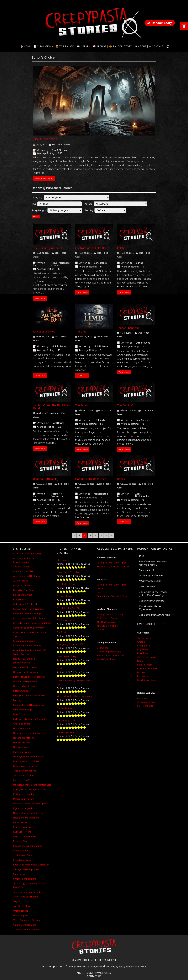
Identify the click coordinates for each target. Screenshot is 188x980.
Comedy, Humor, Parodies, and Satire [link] (32, 623)
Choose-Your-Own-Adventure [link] (28, 609)
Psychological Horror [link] (24, 827)
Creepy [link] (141, 642)
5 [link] (101, 535)
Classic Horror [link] (145, 638)
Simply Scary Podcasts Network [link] (113, 566)
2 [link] (85, 535)
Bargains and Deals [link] (23, 585)
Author (88, 204)
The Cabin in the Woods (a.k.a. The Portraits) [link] (153, 594)
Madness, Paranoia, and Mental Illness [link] (32, 785)
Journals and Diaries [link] (24, 775)
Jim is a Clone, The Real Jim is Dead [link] (52, 407)
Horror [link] (141, 661)
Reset (36, 216)
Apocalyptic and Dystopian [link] (27, 576)
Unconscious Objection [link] (68, 572)
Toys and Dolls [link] (21, 901)
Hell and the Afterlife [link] (24, 738)
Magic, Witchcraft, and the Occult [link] (30, 790)
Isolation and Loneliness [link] (25, 766)
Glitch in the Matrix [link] (147, 657)
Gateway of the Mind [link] (151, 575)
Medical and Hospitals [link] (24, 794)
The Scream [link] (83, 405)
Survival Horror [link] (21, 874)
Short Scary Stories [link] (147, 680)
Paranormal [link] (143, 676)
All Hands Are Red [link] (44, 332)
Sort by (89, 210)
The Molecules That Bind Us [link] (70, 608)
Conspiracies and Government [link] (29, 628)
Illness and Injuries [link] (22, 752)
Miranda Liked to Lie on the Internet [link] (75, 696)
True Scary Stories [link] (23, 906)
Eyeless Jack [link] (146, 570)
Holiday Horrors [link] (21, 747)
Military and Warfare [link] (24, 799)
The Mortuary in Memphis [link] (49, 248)
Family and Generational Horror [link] (29, 696)
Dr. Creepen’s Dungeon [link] (109, 618)
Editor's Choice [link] (21, 691)
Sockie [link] (121, 479)
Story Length (39, 210)
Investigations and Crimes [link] (26, 761)
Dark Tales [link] (143, 653)
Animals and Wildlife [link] (23, 571)
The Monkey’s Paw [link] (66, 584)
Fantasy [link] (17, 700)
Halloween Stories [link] (22, 728)
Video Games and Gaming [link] (27, 920)
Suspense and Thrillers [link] (25, 879)
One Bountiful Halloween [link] (91, 479)
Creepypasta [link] (144, 646)
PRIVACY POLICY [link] (102, 973)
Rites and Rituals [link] (21, 841)
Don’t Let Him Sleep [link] (67, 656)
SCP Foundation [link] (145, 706)
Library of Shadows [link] (147, 669)
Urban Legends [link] (21, 915)
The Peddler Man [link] (65, 732)
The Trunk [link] (62, 632)
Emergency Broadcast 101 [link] (70, 644)
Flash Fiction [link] (19, 714)
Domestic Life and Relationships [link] (29, 677)
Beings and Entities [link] (23, 595)
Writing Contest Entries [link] (25, 925)
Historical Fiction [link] (22, 743)
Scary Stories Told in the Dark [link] (112, 596)
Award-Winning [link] (21, 581)
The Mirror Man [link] (45, 139)
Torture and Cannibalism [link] (25, 897)
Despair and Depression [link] (25, 672)
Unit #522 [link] (102, 630)
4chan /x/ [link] (142, 698)
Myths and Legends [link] (23, 808)
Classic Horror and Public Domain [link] (30, 618)
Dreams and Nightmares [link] (26, 681)
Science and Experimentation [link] (28, 846)
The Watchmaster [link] (66, 596)
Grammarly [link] (103, 648)
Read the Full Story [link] (44, 179)
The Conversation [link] (66, 620)
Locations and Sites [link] (23, 780)
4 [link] (96, 535)
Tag (34, 204)
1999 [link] (142, 556)
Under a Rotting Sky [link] (46, 479)
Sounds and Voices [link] (23, 860)
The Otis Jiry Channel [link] (108, 626)
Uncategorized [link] (21, 911)
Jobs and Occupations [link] (25, 771)
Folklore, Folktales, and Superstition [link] (31, 719)
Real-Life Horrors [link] (22, 832)
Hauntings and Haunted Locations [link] (30, 733)
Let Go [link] (121, 248)
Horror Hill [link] (102, 592)
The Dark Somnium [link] (107, 622)
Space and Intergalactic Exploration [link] (31, 865)
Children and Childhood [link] (25, 604)
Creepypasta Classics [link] (24, 641)
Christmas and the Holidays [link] (27, 614)
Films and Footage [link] (23, 710)
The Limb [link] (81, 332)
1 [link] (79, 535)
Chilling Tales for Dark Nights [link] (111, 563)
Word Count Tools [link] (106, 659)
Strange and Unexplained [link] (26, 869)
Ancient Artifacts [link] (22, 567)
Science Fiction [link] (21, 851)
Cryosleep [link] (143, 649)
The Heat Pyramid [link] (66, 720)
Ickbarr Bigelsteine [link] (150, 581)
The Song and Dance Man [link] (154, 615)
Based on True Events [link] (24, 590)
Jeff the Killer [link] (147, 586)
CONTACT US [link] (94, 976)
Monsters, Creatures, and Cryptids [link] (30, 804)
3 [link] (90, 535)
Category (37, 197)
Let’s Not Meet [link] (145, 665)
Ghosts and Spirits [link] (22, 724)
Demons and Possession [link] (26, 667)
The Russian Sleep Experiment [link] (150, 608)
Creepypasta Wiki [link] (146, 702)
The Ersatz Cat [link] (126, 405)
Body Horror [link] (20, 600)
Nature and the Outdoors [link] (26, 818)
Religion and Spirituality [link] (25, 836)
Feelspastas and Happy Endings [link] (29, 705)
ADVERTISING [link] (84, 973)
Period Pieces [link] (20, 822)
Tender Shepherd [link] (128, 328)
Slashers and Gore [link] (23, 855)
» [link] (111, 535)
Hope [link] (59, 668)
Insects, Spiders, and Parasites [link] (28, 757)
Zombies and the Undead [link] (26, 930)
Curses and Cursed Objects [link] (27, 646)
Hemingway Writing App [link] (109, 652)
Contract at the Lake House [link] (93, 248)
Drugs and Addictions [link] (24, 686)
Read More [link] (40, 298)
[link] (184, 26)
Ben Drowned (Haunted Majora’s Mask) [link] (153, 563)
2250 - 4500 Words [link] (61, 145)
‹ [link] (74, 535)
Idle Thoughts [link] (63, 560)
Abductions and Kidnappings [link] (27, 553)
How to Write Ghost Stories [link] (111, 655)
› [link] (106, 535)
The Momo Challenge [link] (151, 601)
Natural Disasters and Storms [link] (28, 813)
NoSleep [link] (142, 672)
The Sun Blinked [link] (65, 708)
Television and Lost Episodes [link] (28, 892)
